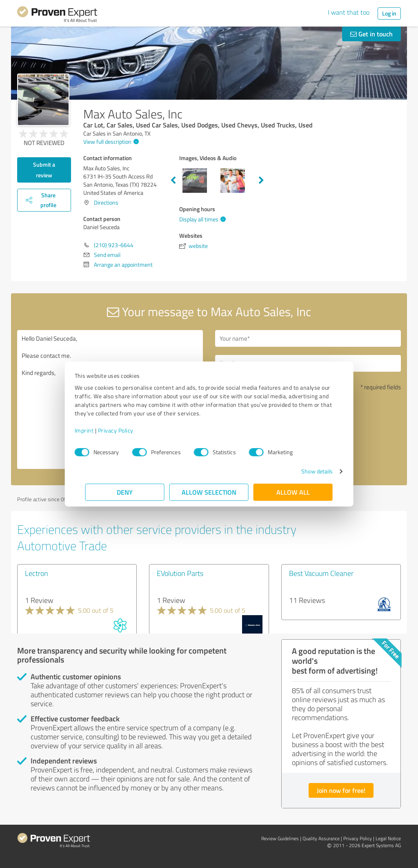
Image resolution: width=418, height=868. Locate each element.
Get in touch (371, 34)
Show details (306, 471)
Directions (106, 202)
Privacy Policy (126, 430)
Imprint (95, 430)
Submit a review (44, 170)
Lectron (37, 573)
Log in (389, 13)
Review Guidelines (280, 838)
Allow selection (209, 492)
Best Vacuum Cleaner (321, 573)
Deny (125, 492)
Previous (173, 181)
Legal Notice (388, 838)
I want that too (349, 12)
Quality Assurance (321, 838)
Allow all (293, 492)
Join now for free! (341, 790)
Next (261, 181)
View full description (110, 142)
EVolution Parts (180, 573)
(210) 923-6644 (114, 245)
